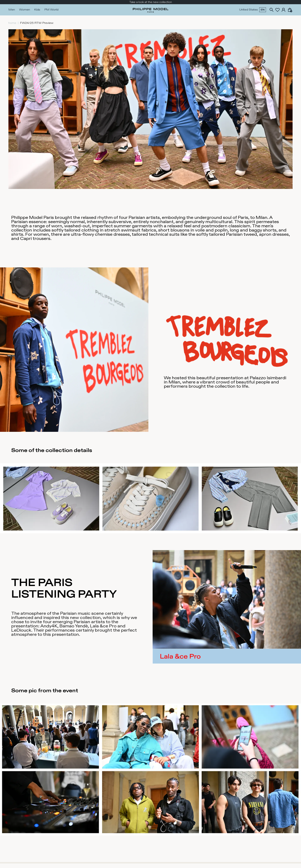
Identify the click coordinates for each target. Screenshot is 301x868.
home (12, 23)
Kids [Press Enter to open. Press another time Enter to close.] (37, 10)
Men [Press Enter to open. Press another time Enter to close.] (12, 10)
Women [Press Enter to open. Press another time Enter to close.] (25, 10)
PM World (51, 10)
